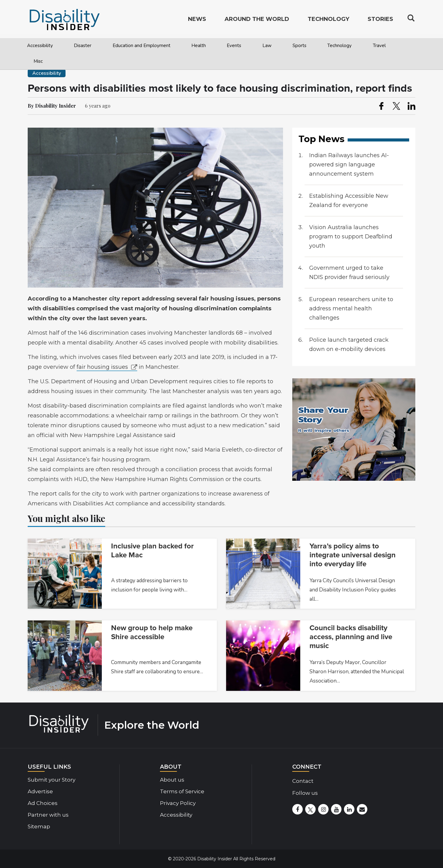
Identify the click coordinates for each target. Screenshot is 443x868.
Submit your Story (52, 780)
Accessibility (40, 46)
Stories (380, 20)
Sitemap (39, 826)
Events (234, 46)
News (197, 20)
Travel (379, 46)
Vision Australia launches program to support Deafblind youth (351, 237)
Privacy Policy (178, 803)
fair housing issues (102, 367)
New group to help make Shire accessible (152, 632)
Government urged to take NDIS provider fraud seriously (349, 273)
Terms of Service (182, 791)
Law (267, 46)
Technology (339, 46)
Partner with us (48, 815)
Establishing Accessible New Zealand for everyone (349, 201)
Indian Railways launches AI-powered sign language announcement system (349, 165)
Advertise (40, 791)
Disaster (83, 46)
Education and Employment (142, 46)
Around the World (257, 20)
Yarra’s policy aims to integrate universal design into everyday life (353, 555)
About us (172, 780)
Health (199, 46)
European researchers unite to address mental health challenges (351, 309)
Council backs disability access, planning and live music (351, 637)
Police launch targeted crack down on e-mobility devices (349, 344)
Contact (303, 781)
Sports (299, 46)
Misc (38, 61)
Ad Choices (43, 803)
